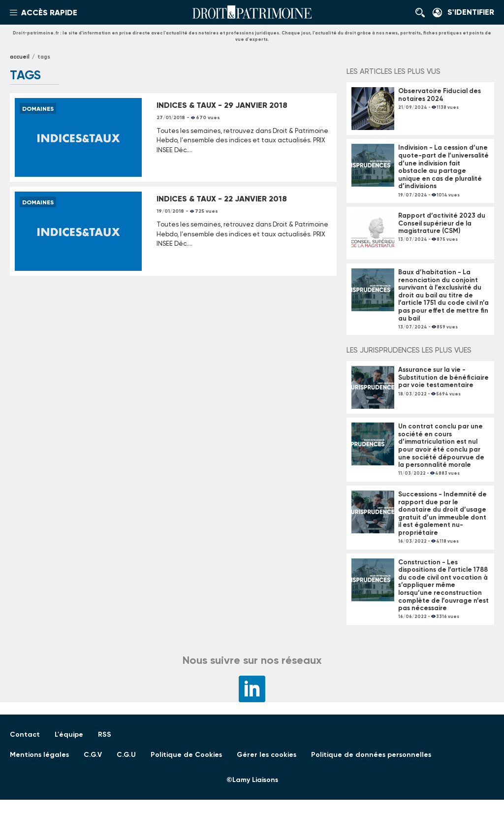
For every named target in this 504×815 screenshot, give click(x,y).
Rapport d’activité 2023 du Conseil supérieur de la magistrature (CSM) (442, 223)
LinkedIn (252, 689)
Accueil (20, 57)
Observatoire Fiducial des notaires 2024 (440, 95)
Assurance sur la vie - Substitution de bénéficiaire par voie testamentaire (443, 377)
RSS (105, 734)
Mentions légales (39, 755)
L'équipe (69, 734)
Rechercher (423, 12)
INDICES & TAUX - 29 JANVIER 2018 (222, 105)
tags (44, 57)
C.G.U (126, 755)
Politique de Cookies (186, 755)
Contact (25, 734)
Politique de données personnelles (371, 755)
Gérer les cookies (267, 755)
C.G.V (93, 755)
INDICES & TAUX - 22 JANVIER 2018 (222, 199)
